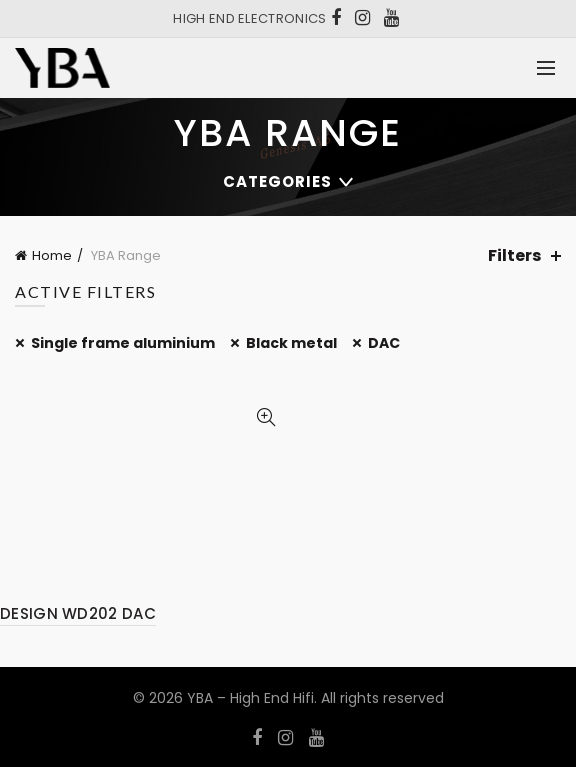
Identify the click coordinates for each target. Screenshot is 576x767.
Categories (277, 181)
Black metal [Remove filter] (291, 343)
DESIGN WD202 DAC (78, 613)
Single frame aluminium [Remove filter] (123, 343)
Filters (514, 255)
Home (52, 255)
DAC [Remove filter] (384, 343)
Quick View (265, 417)
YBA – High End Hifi (250, 698)
